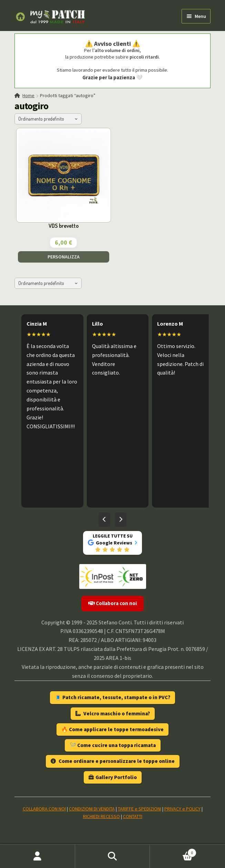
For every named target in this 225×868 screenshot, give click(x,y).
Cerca (113, 856)
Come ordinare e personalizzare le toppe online (113, 761)
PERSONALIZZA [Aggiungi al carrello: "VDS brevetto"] (64, 257)
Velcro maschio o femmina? (113, 713)
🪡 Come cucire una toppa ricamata (113, 745)
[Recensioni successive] (121, 520)
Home (28, 95)
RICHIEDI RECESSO (101, 816)
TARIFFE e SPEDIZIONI (140, 809)
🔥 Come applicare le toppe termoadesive (112, 729)
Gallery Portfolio (113, 777)
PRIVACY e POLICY (182, 809)
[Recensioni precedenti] (104, 520)
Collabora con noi (112, 603)
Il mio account (38, 856)
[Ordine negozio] (48, 119)
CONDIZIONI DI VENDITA (92, 809)
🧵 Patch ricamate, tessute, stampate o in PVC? (112, 697)
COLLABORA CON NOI (44, 809)
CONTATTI (133, 816)
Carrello (173, 851)
